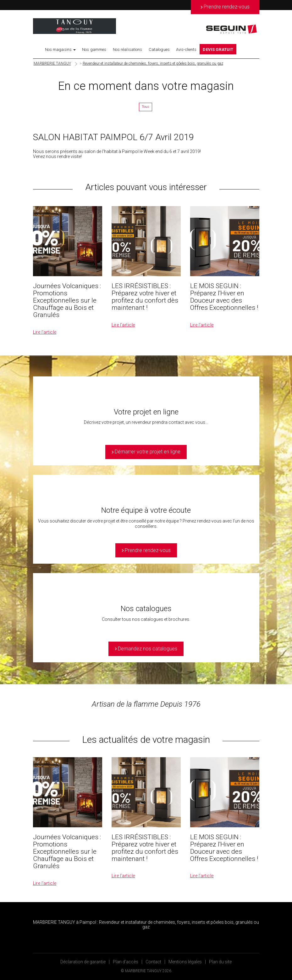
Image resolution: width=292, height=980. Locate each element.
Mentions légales (185, 962)
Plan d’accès (126, 962)
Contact (153, 962)
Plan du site (220, 962)
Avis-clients (186, 49)
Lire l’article (45, 332)
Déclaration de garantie (83, 962)
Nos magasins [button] (61, 49)
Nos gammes (94, 49)
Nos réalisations (128, 49)
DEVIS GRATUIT (218, 49)
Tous (146, 107)
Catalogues (159, 49)
